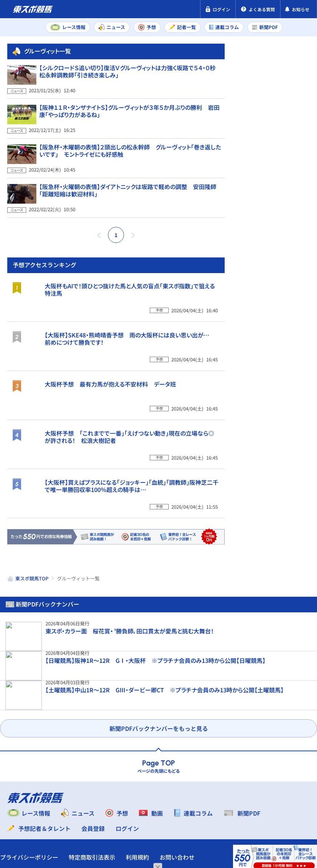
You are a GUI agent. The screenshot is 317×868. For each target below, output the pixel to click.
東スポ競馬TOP (32, 692)
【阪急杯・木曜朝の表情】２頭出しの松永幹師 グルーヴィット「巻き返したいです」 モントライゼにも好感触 (130, 169)
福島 (266, 270)
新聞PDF (253, 86)
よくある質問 (70, 833)
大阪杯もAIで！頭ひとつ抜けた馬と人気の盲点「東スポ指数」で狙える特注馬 (287, 362)
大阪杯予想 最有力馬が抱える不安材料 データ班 (286, 494)
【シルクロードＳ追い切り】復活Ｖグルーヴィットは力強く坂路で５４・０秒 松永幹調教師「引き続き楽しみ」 (130, 100)
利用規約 (145, 819)
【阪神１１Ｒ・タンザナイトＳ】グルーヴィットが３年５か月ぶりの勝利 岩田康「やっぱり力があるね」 (129, 134)
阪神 (295, 254)
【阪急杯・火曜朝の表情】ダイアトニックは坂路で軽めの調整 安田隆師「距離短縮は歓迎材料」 (128, 203)
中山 (266, 254)
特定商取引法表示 (99, 819)
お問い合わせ (25, 833)
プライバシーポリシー (36, 819)
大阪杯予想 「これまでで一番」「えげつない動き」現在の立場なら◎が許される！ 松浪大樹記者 (288, 558)
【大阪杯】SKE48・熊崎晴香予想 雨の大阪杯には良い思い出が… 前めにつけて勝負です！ (288, 430)
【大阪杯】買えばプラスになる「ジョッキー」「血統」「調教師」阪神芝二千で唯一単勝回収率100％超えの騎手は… (287, 633)
